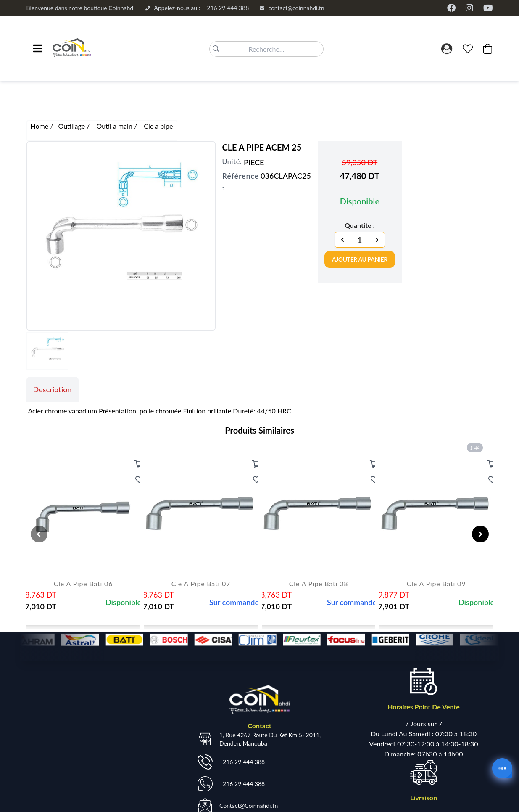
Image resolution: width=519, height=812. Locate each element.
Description (53, 389)
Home (41, 126)
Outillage (72, 126)
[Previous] (342, 240)
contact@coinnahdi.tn (292, 8)
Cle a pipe (158, 126)
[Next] (377, 240)
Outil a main (115, 126)
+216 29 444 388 (197, 8)
